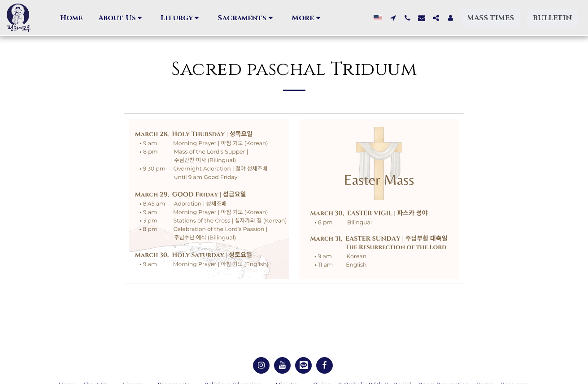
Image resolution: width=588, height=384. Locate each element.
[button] (122, 18)
